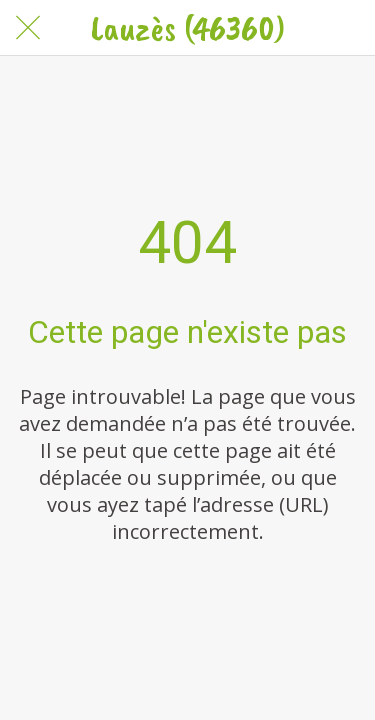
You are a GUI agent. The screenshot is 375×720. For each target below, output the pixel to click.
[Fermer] (28, 28)
